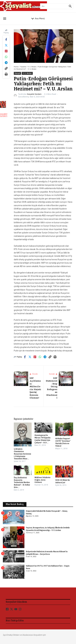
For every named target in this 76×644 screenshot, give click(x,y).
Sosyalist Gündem (34, 94)
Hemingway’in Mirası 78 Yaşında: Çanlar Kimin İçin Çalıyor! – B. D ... (43, 439)
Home (16, 67)
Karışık (17, 73)
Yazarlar (23, 67)
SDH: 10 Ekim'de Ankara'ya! (63, 481)
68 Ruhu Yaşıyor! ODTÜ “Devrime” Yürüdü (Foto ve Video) (63, 442)
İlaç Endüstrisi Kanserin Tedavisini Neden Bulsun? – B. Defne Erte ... (22, 482)
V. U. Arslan (32, 67)
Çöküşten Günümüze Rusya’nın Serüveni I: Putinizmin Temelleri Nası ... (22, 454)
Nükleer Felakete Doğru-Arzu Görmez (42, 480)
